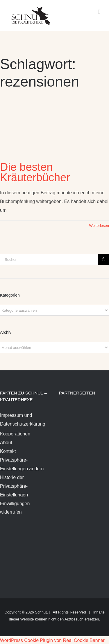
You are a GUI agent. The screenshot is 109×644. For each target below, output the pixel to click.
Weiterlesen (99, 226)
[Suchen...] (49, 259)
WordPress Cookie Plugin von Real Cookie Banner (52, 640)
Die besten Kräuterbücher (35, 172)
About (6, 443)
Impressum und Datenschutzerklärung (23, 420)
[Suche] (103, 259)
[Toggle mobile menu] (99, 12)
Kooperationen (15, 434)
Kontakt (8, 451)
